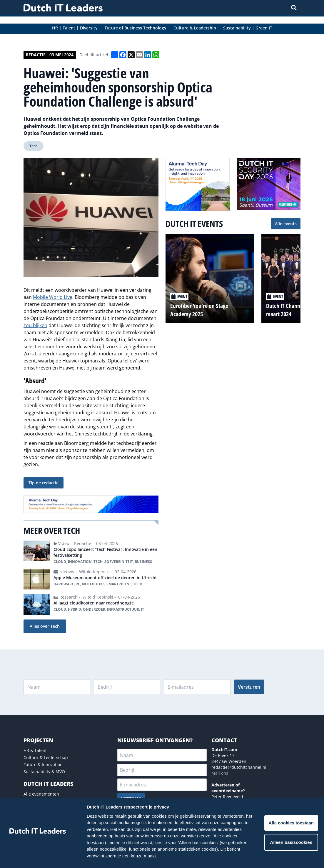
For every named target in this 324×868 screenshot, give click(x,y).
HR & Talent (35, 750)
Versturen (249, 687)
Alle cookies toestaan (291, 823)
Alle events (286, 224)
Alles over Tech (45, 626)
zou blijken (35, 325)
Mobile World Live (53, 297)
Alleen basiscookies (291, 842)
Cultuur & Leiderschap (46, 757)
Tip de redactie (44, 483)
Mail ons (220, 773)
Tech (34, 146)
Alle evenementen (41, 794)
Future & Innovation (43, 765)
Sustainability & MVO (44, 772)
